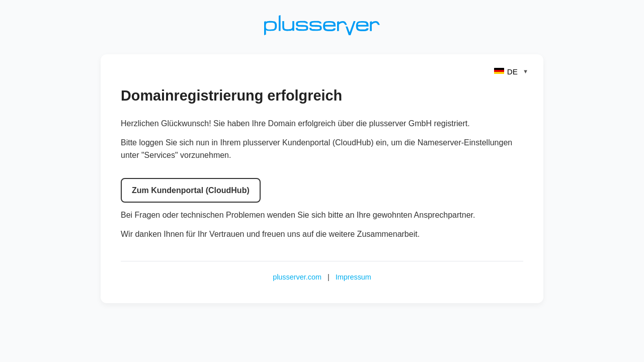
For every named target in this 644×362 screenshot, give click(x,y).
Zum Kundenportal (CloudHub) (191, 190)
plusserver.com (297, 277)
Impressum (353, 277)
